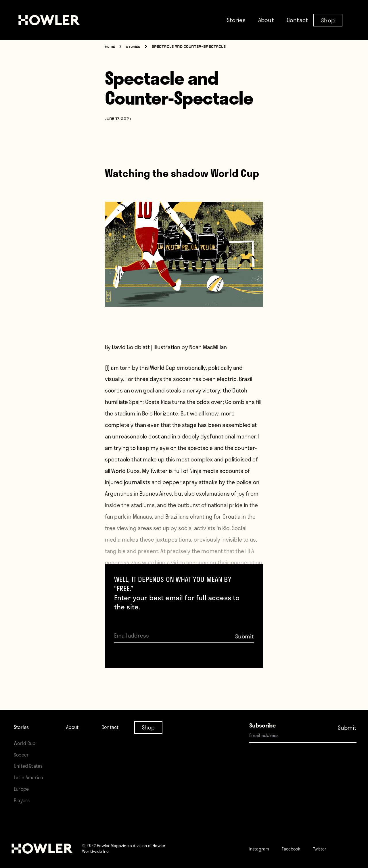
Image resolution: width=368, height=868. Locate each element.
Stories (236, 20)
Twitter (334, 848)
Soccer (23, 731)
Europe (23, 789)
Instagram (262, 848)
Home (111, 47)
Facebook (300, 848)
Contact (297, 20)
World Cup (27, 720)
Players (23, 800)
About (266, 20)
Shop (328, 20)
